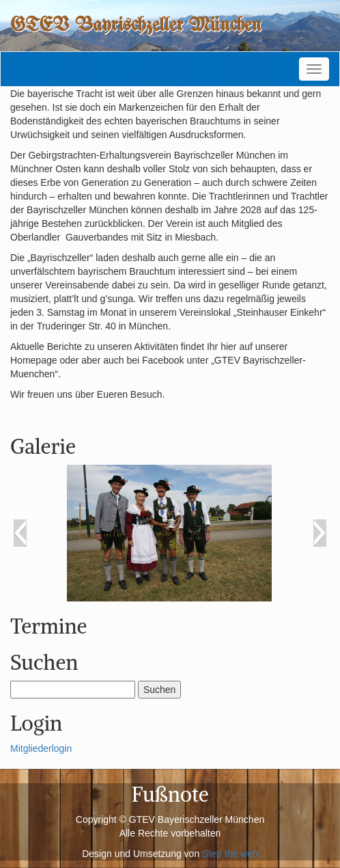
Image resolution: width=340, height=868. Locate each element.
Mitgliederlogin (41, 748)
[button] (20, 533)
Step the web (230, 854)
